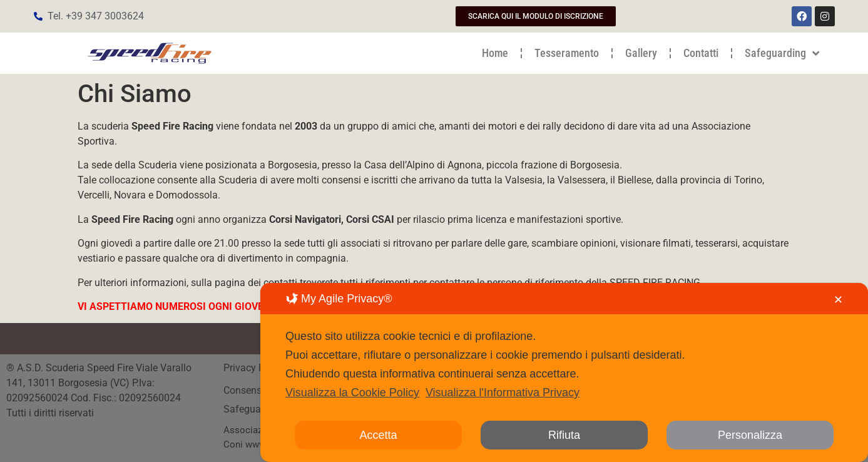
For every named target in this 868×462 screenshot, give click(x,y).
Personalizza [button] (750, 435)
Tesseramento (567, 53)
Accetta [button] (379, 435)
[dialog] (564, 372)
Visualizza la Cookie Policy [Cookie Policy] (352, 393)
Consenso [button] (245, 390)
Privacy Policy (256, 368)
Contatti (701, 53)
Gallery (641, 53)
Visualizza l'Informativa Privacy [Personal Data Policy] (503, 393)
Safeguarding (782, 53)
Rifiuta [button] (564, 435)
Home (495, 53)
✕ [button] (838, 300)
